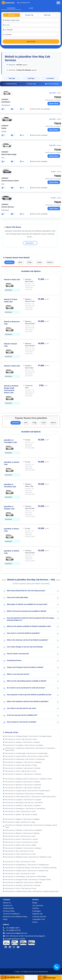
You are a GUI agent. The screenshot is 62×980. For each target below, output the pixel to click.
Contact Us (8, 905)
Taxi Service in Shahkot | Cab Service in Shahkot (22, 805)
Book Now (54, 104)
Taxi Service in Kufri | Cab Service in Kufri (19, 874)
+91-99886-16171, (11, 928)
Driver (35, 922)
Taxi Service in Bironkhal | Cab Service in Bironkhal (23, 802)
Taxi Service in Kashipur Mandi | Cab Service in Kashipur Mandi (27, 779)
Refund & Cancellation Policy (15, 917)
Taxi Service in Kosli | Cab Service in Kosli (19, 862)
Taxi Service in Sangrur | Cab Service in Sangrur (22, 742)
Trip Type (12, 78)
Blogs (35, 903)
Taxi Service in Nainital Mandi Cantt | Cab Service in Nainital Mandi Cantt (31, 891)
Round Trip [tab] (29, 15)
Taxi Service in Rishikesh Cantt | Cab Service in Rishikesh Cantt (27, 857)
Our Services (38, 905)
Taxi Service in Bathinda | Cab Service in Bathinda (22, 882)
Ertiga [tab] (30, 262)
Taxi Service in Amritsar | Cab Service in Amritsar (22, 768)
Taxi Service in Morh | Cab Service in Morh (20, 771)
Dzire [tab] (20, 262)
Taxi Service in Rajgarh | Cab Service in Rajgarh (21, 819)
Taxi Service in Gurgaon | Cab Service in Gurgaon (22, 800)
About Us (7, 903)
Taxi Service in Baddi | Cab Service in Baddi (20, 814)
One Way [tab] (11, 15)
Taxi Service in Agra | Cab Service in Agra (19, 822)
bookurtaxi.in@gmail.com (16, 933)
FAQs (5, 919)
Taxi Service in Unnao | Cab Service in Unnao (21, 842)
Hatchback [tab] (9, 262)
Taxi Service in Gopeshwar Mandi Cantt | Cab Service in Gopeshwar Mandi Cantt (29, 749)
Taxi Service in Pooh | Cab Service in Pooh (20, 888)
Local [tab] (31, 8)
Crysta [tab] (39, 262)
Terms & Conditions (11, 914)
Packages (37, 911)
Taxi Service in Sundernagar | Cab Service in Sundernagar (25, 753)
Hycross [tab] (50, 262)
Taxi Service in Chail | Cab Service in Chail (19, 811)
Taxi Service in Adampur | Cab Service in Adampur (23, 762)
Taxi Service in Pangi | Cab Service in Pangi (20, 765)
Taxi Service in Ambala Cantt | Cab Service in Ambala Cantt (26, 871)
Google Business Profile (14, 939)
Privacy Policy (9, 911)
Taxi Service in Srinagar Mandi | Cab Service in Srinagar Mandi (27, 879)
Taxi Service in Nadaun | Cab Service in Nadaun (22, 782)
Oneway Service (39, 917)
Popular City (37, 914)
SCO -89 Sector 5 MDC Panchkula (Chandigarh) (24, 936)
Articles (36, 908)
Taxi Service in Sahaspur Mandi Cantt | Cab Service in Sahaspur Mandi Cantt (30, 826)
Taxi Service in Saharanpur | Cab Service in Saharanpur (24, 808)
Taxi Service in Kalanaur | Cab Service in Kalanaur (22, 774)
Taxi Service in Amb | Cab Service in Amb (19, 836)
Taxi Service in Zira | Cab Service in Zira (18, 851)
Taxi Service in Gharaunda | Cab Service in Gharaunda (24, 759)
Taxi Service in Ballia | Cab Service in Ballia (20, 845)
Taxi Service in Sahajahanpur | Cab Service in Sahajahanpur (26, 865)
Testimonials (8, 908)
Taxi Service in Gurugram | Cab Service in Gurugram (23, 745)
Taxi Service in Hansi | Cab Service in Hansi (20, 739)
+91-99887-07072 (12, 930)
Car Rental (50, 78)
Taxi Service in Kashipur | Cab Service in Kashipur (22, 848)
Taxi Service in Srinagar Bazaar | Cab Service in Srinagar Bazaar (27, 736)
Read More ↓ (30, 243)
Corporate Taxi (39, 919)
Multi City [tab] (47, 15)
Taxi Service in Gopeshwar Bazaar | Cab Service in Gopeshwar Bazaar (30, 868)
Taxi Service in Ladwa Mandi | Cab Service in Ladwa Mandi (26, 756)
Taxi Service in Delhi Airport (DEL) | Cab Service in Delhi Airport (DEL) (30, 797)
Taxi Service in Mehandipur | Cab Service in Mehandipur (25, 876)
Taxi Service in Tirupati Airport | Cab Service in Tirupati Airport (26, 791)
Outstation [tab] (11, 8)
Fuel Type (31, 78)
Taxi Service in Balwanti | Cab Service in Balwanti (22, 785)
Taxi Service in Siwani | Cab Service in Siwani (20, 839)
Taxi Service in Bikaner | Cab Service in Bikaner (21, 833)
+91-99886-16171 (24, 3)
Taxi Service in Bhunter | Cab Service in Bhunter (22, 788)
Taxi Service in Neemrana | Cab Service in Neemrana (24, 794)
